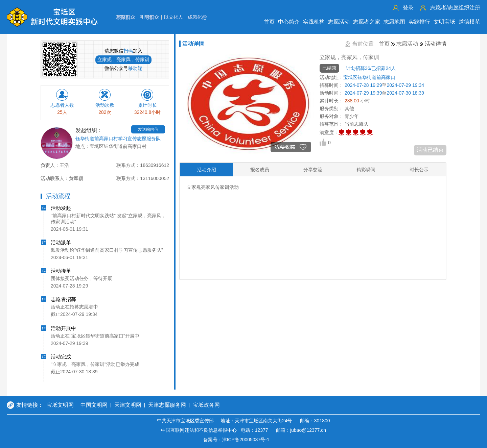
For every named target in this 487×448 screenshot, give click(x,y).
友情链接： (30, 405)
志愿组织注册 (455, 8)
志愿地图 (394, 22)
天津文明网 (128, 405)
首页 (269, 22)
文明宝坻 (444, 22)
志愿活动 (339, 22)
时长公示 (419, 170)
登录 (408, 8)
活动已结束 (430, 150)
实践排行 (419, 22)
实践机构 (314, 22)
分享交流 (313, 170)
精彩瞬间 (366, 170)
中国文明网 (94, 405)
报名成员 (260, 170)
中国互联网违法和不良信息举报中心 (199, 430)
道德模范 (469, 22)
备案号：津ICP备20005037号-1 (236, 440)
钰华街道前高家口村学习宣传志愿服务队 (118, 139)
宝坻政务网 (206, 405)
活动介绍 (207, 170)
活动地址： (331, 77)
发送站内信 (148, 129)
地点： (83, 146)
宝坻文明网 (60, 405)
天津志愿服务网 (167, 405)
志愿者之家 (367, 22)
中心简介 (289, 22)
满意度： (329, 132)
